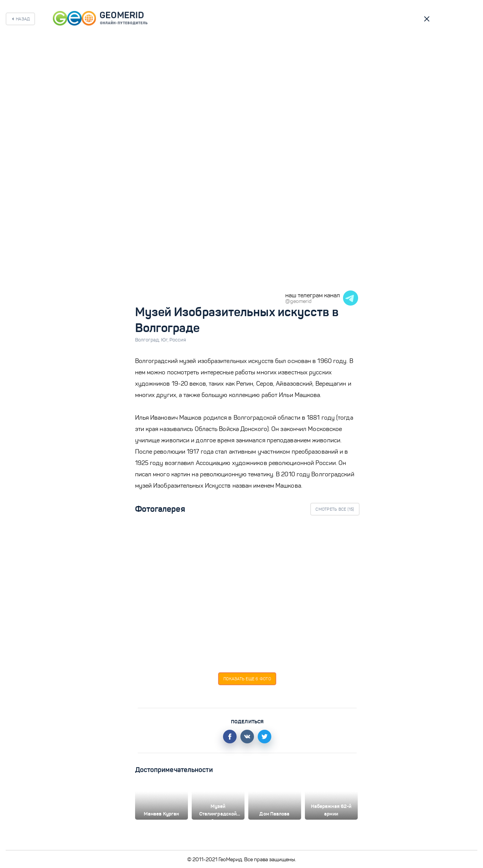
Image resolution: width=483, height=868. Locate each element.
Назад (23, 19)
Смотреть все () (335, 509)
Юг (165, 340)
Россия (178, 340)
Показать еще (247, 679)
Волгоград (148, 340)
